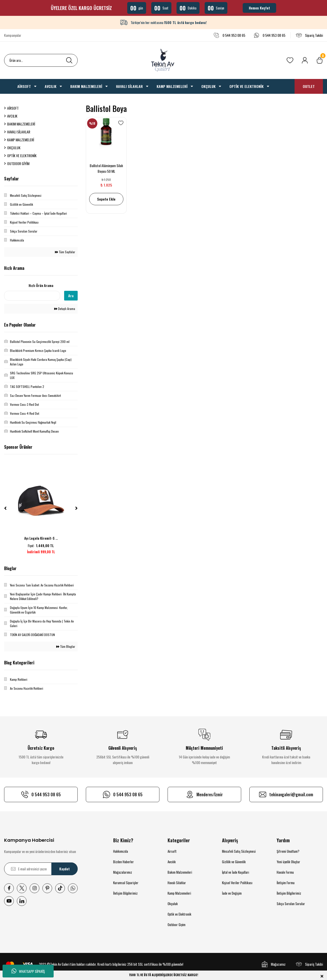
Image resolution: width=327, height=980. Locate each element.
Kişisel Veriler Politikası (237, 883)
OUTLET (309, 86)
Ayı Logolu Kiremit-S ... (41, 538)
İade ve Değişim (232, 893)
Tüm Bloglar (66, 646)
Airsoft (172, 851)
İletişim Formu (286, 883)
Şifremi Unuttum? (288, 851)
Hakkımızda (121, 851)
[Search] (41, 60)
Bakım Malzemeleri (180, 872)
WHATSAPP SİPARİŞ (28, 971)
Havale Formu (285, 872)
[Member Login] (305, 60)
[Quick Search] (32, 296)
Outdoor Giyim (177, 925)
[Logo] (163, 60)
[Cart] (320, 60)
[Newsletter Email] (41, 869)
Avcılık (172, 862)
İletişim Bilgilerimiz (125, 893)
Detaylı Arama (65, 309)
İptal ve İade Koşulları (236, 872)
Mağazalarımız (123, 872)
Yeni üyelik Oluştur (288, 862)
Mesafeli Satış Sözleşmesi (239, 851)
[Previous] (5, 508)
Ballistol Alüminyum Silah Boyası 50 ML (106, 168)
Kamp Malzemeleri (179, 893)
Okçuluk (173, 904)
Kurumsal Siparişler (126, 883)
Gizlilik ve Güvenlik (234, 862)
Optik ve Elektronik (179, 914)
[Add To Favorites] (121, 123)
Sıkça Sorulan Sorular (291, 904)
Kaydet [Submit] (65, 869)
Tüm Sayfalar (65, 252)
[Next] (76, 508)
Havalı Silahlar (177, 883)
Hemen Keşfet (259, 8)
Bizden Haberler (124, 862)
